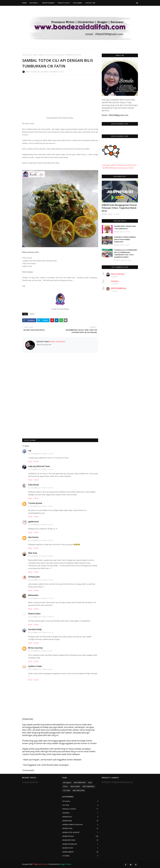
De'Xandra (80, 801)
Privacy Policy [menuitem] (64, 3)
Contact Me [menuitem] (90, 3)
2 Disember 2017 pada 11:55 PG (42, 580)
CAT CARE (66, 790)
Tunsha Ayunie (35, 503)
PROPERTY (80, 813)
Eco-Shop (80, 805)
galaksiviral (33, 522)
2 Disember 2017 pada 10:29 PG (42, 540)
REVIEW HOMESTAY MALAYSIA (80, 825)
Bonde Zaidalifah (33, 72)
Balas (30, 461)
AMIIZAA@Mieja (119, 288)
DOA (90, 783)
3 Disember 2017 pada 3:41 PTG (42, 633)
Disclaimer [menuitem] (78, 3)
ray (30, 451)
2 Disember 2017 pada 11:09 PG (42, 556)
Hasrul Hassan (118, 274)
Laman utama (27, 55)
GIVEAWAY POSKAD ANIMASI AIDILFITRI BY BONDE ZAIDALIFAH (125, 239)
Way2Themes (43, 864)
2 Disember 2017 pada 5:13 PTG (42, 598)
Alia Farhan (33, 537)
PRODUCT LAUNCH (80, 809)
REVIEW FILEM (80, 821)
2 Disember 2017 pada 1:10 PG (41, 506)
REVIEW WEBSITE (80, 852)
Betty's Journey (36, 648)
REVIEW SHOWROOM (80, 844)
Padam (36, 461)
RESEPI (35, 55)
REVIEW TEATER (80, 848)
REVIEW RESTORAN (80, 840)
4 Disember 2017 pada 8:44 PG (41, 669)
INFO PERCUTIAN (79, 790)
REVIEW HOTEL (80, 828)
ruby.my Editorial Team (39, 466)
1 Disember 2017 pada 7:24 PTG (42, 469)
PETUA (65, 787)
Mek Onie (33, 553)
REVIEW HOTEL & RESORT (80, 832)
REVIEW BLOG (80, 817)
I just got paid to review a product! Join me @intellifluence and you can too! (119, 164)
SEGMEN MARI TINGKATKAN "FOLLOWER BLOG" (125, 227)
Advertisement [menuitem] (48, 3)
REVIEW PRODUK (80, 836)
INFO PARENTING (89, 787)
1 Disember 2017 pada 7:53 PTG (42, 488)
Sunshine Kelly (35, 629)
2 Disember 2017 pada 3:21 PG (41, 525)
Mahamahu (33, 595)
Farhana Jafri (34, 577)
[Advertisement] (60, 94)
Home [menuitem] (24, 3)
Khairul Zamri (34, 614)
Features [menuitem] (34, 3)
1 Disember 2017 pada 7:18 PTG (42, 454)
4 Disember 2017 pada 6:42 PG (41, 651)
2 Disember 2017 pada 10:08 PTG (42, 617)
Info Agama (67, 783)
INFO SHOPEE (75, 787)
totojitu (115, 281)
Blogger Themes (66, 864)
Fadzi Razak (34, 485)
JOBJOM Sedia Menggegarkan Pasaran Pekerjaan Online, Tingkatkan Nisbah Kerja (119, 208)
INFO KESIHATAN (80, 783)
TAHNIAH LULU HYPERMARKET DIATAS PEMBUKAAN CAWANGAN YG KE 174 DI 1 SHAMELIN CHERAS (126, 253)
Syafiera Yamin (35, 666)
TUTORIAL (80, 856)
